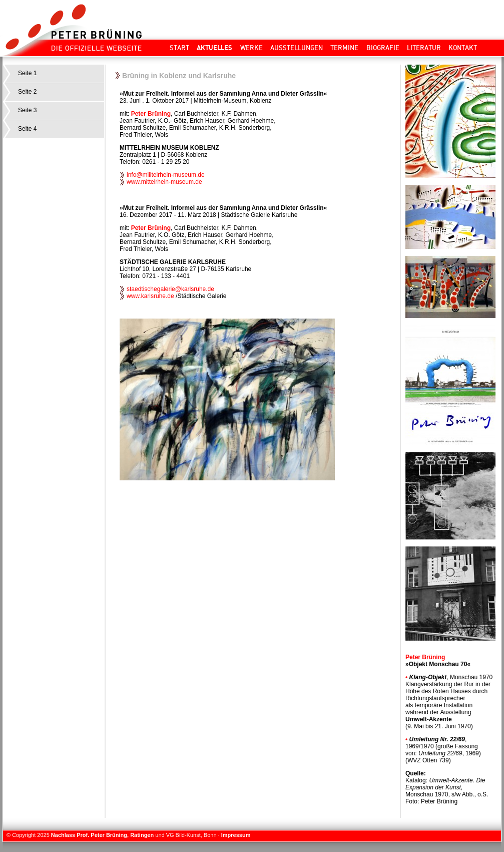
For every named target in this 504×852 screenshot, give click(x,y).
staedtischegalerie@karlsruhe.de (170, 289)
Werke (251, 48)
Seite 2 (27, 92)
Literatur (424, 48)
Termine (344, 48)
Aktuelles (214, 48)
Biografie (383, 48)
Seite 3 (27, 110)
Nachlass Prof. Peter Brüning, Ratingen (102, 835)
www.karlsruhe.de (150, 296)
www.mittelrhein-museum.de (165, 182)
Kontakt (463, 48)
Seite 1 (27, 73)
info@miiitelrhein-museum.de (166, 175)
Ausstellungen (297, 48)
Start (179, 48)
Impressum (236, 835)
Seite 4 (27, 129)
